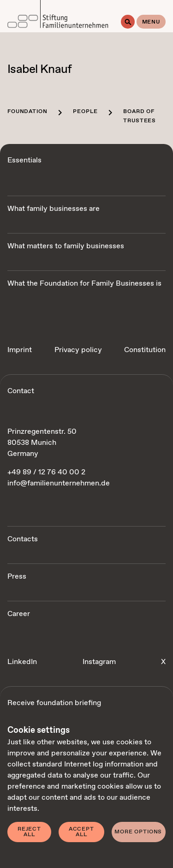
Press (17, 577)
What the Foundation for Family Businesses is (84, 284)
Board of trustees (140, 116)
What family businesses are (54, 209)
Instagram (99, 662)
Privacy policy (78, 350)
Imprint (20, 350)
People (85, 112)
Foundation (27, 112)
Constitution (145, 350)
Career (19, 614)
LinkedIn (22, 662)
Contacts (23, 539)
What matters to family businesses (66, 246)
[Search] (128, 22)
